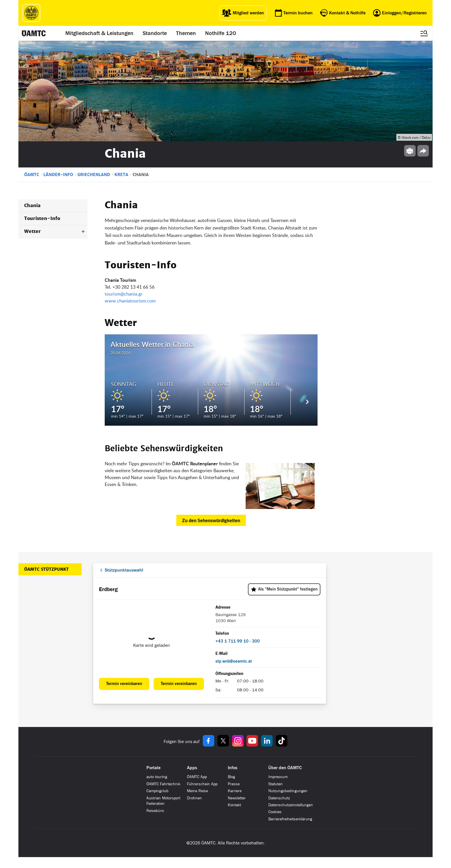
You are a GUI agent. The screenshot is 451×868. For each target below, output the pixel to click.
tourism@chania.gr (124, 294)
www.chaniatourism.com (130, 301)
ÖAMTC (32, 175)
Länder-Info (58, 175)
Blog (231, 777)
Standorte (155, 33)
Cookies (275, 812)
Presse (234, 784)
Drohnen (194, 798)
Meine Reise (197, 791)
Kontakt (234, 805)
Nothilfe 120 (221, 33)
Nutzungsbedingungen (288, 791)
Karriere (235, 791)
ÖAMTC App (197, 777)
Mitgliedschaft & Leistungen (100, 33)
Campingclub (157, 791)
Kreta (121, 175)
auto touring (157, 777)
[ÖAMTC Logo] (31, 13)
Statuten (276, 784)
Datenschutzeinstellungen (291, 805)
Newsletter (237, 798)
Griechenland (94, 175)
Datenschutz (279, 798)
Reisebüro (155, 811)
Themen (186, 33)
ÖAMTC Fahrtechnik (163, 784)
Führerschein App (202, 784)
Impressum (278, 777)
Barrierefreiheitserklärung (290, 819)
